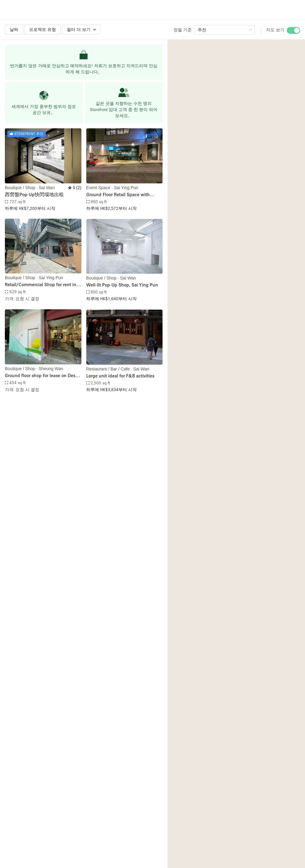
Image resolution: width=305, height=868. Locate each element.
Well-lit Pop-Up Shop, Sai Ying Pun (122, 285)
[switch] (293, 30)
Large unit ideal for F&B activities (120, 376)
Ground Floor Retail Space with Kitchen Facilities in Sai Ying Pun (120, 195)
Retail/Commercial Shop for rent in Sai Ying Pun (41, 285)
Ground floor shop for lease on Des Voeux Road (40, 376)
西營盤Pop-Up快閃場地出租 (34, 194)
